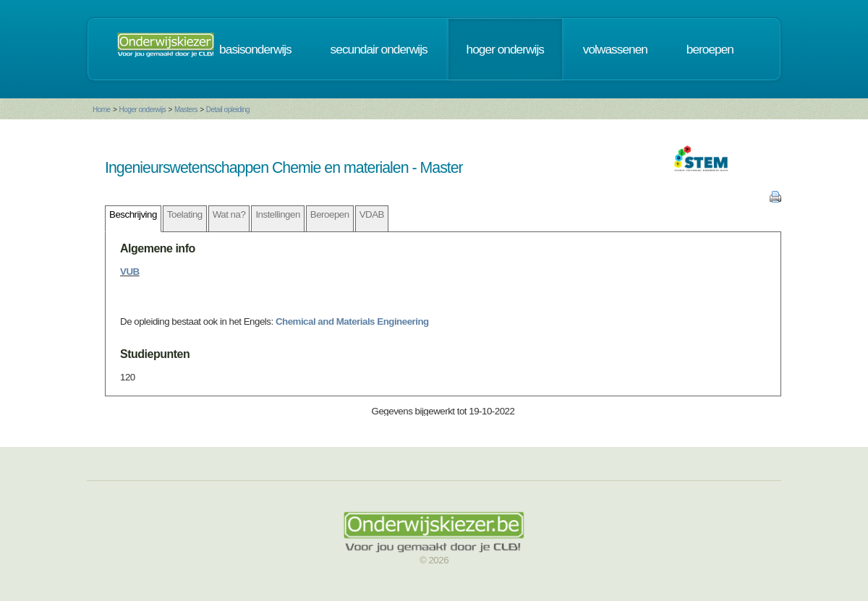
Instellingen (277, 214)
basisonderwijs (255, 49)
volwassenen (615, 49)
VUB (130, 272)
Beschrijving (133, 214)
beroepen (710, 49)
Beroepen (330, 214)
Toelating (185, 214)
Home (102, 110)
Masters (186, 110)
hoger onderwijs (505, 49)
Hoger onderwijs (142, 110)
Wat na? (229, 214)
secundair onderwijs (379, 49)
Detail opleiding (228, 110)
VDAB (372, 214)
